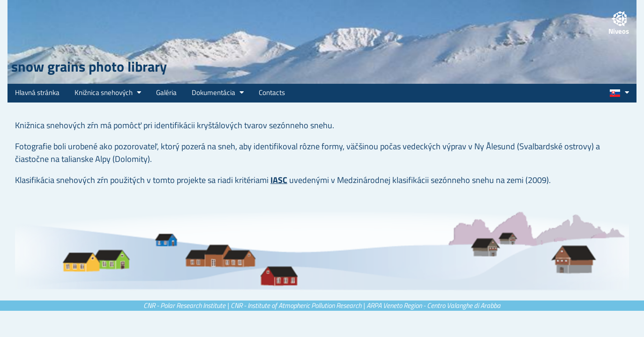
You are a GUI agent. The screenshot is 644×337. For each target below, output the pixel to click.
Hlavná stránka (37, 92)
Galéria (166, 92)
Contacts (272, 92)
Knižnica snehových (108, 92)
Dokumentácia (218, 92)
